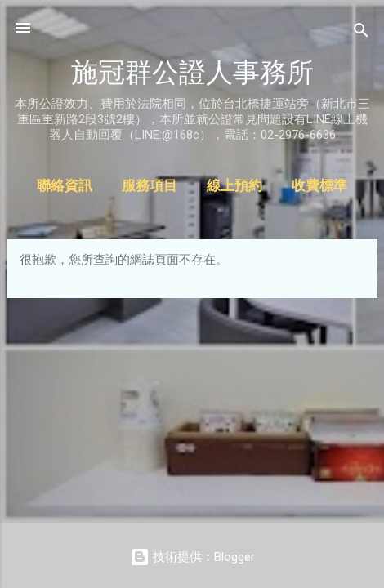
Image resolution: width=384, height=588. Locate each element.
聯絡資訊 (65, 186)
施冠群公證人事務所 (192, 72)
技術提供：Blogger (192, 557)
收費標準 (319, 186)
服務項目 (150, 186)
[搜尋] (361, 33)
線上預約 (234, 186)
